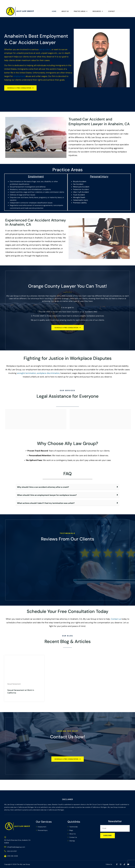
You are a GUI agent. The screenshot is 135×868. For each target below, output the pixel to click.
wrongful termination (26, 373)
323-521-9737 (10, 851)
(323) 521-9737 (12, 3)
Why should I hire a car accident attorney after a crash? (43, 487)
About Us (65, 11)
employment (19, 76)
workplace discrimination (48, 373)
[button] (67, 487)
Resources (98, 11)
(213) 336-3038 (11, 856)
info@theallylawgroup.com (33, 3)
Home (54, 11)
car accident (45, 49)
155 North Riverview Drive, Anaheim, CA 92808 (66, 3)
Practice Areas (81, 11)
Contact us (116, 619)
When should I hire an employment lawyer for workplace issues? (47, 495)
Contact (111, 11)
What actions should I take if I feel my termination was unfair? (46, 503)
